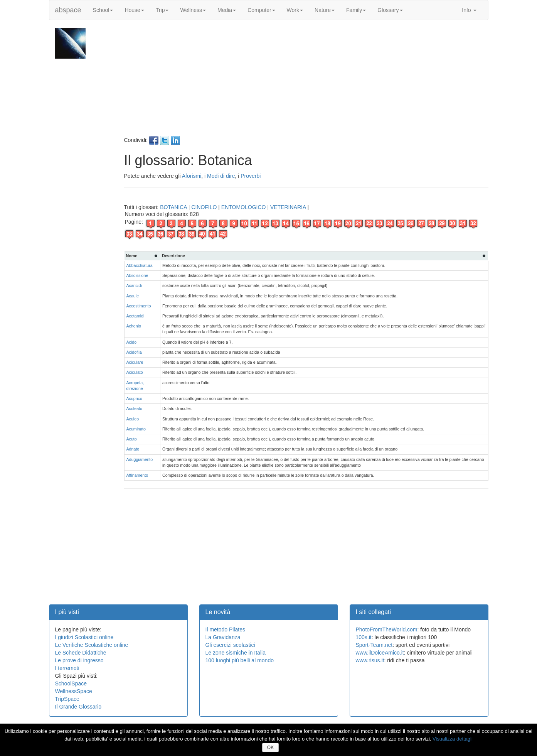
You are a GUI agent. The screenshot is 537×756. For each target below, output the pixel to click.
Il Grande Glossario (78, 707)
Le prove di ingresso (79, 660)
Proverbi (251, 176)
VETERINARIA (288, 207)
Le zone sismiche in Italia (236, 653)
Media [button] (227, 10)
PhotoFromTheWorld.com (387, 629)
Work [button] (295, 10)
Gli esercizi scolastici (230, 645)
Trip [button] (162, 10)
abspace (68, 10)
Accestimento (139, 306)
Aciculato (135, 372)
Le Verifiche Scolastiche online (92, 645)
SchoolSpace (71, 683)
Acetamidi (136, 316)
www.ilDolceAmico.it (380, 653)
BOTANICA (173, 207)
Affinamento (137, 475)
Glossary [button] (390, 10)
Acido (132, 342)
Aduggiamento (140, 459)
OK (270, 748)
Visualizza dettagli (453, 739)
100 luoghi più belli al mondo (240, 660)
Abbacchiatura (140, 265)
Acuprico (134, 398)
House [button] (134, 10)
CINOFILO (204, 207)
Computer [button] (261, 10)
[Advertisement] (305, 82)
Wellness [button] (193, 10)
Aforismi (192, 176)
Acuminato (136, 429)
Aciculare (135, 362)
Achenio (134, 326)
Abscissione (137, 275)
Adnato (133, 449)
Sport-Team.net (374, 645)
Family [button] (356, 10)
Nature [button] (325, 10)
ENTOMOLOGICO (244, 207)
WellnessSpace (74, 691)
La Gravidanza (223, 637)
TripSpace (67, 699)
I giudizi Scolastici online (84, 637)
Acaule (133, 296)
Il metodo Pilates (226, 629)
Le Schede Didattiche (81, 653)
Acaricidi (134, 285)
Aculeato (134, 408)
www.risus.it (370, 660)
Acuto (132, 439)
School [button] (103, 10)
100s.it (364, 637)
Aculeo (133, 419)
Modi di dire (221, 176)
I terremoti (67, 668)
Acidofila (134, 352)
